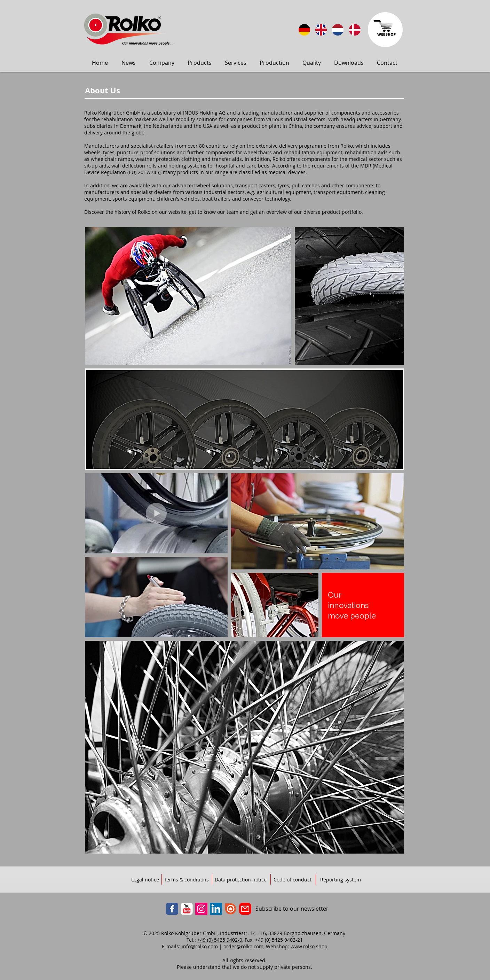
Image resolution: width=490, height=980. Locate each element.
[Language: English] (321, 30)
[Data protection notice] (241, 880)
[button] (128, 63)
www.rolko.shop (309, 946)
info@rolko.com (200, 946)
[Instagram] (201, 909)
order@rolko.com (243, 946)
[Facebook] (172, 909)
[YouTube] (187, 909)
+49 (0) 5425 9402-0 (220, 940)
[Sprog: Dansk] (355, 30)
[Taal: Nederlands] (338, 30)
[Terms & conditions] (186, 880)
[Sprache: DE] (304, 30)
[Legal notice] (145, 880)
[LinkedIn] (216, 909)
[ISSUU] (231, 909)
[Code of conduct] (293, 880)
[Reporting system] (341, 880)
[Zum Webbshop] (385, 30)
